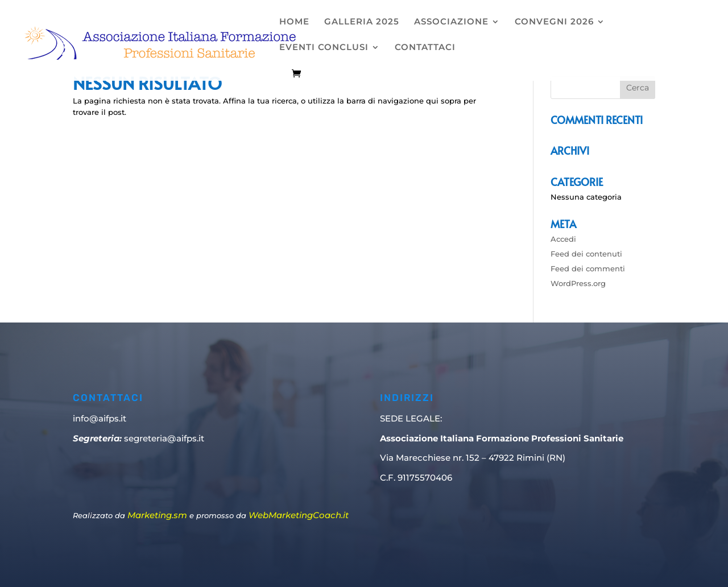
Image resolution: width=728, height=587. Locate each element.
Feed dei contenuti (586, 254)
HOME (294, 22)
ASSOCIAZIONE (451, 22)
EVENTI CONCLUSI (324, 48)
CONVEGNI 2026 (554, 22)
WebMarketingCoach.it (299, 515)
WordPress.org (578, 283)
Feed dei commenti (588, 268)
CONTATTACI (425, 48)
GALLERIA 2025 (362, 22)
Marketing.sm (157, 515)
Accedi (563, 239)
